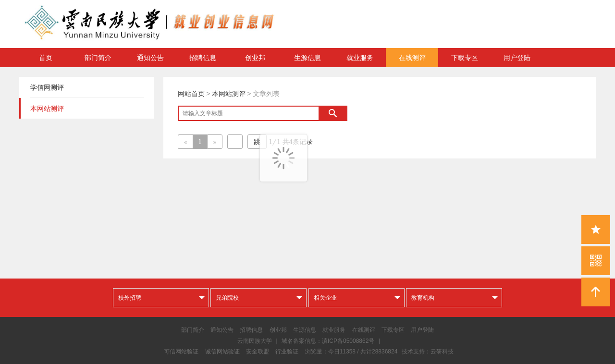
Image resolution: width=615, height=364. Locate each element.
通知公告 (150, 58)
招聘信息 (203, 58)
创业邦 (255, 58)
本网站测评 (229, 94)
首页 (46, 58)
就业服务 (360, 58)
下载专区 (465, 58)
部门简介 (98, 58)
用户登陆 (517, 58)
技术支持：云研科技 (428, 352)
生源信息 (307, 58)
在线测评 (412, 58)
